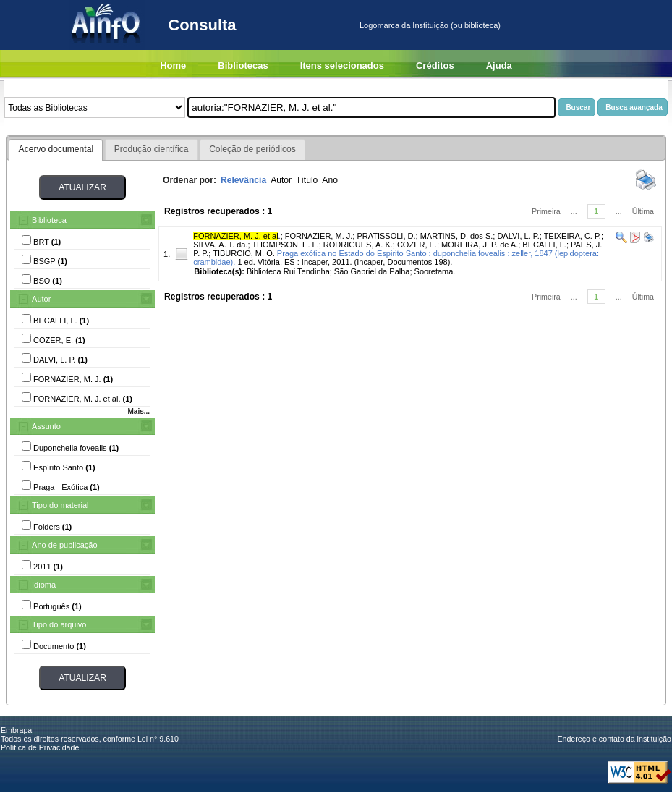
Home (173, 65)
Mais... (139, 411)
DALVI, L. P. (518, 236)
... (574, 211)
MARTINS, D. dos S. (457, 236)
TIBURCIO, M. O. (244, 253)
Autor (41, 299)
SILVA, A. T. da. (220, 245)
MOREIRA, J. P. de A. (480, 245)
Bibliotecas (243, 65)
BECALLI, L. (544, 245)
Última (643, 211)
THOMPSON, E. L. (285, 245)
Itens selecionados (342, 65)
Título (307, 180)
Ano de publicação (65, 545)
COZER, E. (417, 245)
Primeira (546, 211)
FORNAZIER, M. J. (319, 236)
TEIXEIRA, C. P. (573, 236)
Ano (330, 180)
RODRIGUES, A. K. (358, 245)
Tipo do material (60, 505)
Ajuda (499, 65)
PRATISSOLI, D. (386, 236)
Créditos (435, 65)
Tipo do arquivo (59, 624)
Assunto (46, 426)
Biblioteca (49, 220)
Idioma (44, 585)
